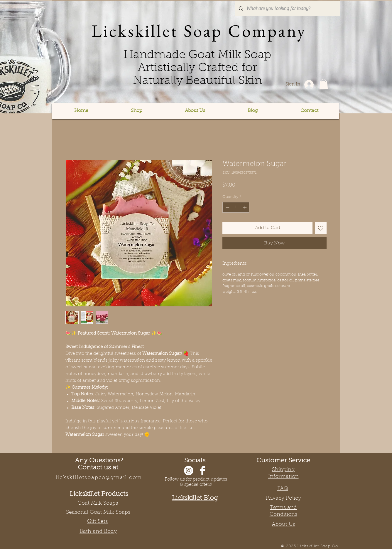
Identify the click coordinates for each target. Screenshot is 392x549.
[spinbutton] (236, 207)
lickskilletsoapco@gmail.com (99, 478)
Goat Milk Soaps (98, 503)
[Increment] (245, 207)
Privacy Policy (283, 498)
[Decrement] (227, 207)
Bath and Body (98, 532)
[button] (137, 111)
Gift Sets (97, 522)
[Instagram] (189, 471)
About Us (283, 525)
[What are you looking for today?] (287, 9)
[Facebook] (202, 471)
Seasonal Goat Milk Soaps (98, 513)
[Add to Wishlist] (321, 228)
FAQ (283, 489)
